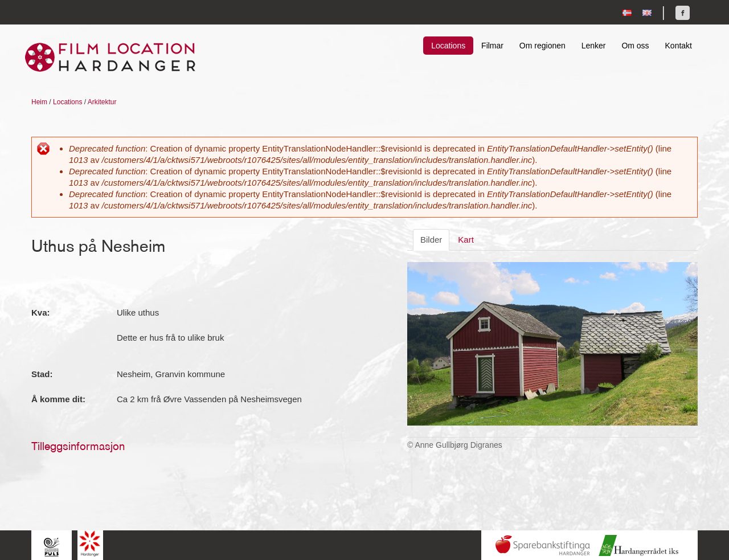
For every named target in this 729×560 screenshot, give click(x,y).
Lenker (594, 46)
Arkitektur (102, 102)
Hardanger (90, 544)
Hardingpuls (52, 547)
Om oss (635, 46)
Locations (448, 46)
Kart (466, 240)
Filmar (492, 46)
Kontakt (679, 46)
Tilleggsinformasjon (78, 446)
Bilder (431, 240)
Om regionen (542, 46)
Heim (39, 102)
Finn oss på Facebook (683, 13)
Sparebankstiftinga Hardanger (543, 545)
